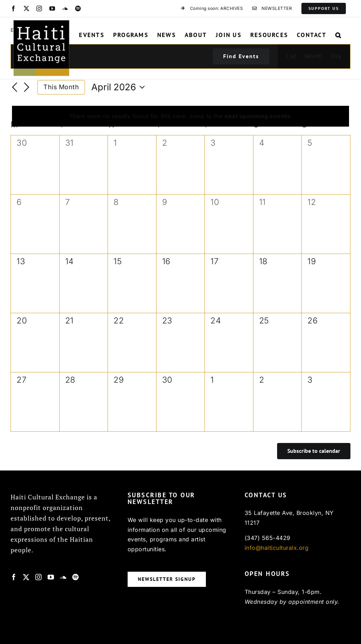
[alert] (180, 116)
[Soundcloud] (63, 577)
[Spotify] (76, 577)
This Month (61, 87)
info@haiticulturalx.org (277, 548)
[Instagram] (39, 577)
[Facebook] (14, 577)
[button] (338, 35)
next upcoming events (257, 116)
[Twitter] (26, 577)
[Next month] (27, 88)
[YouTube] (51, 577)
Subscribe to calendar (314, 451)
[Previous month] (15, 88)
